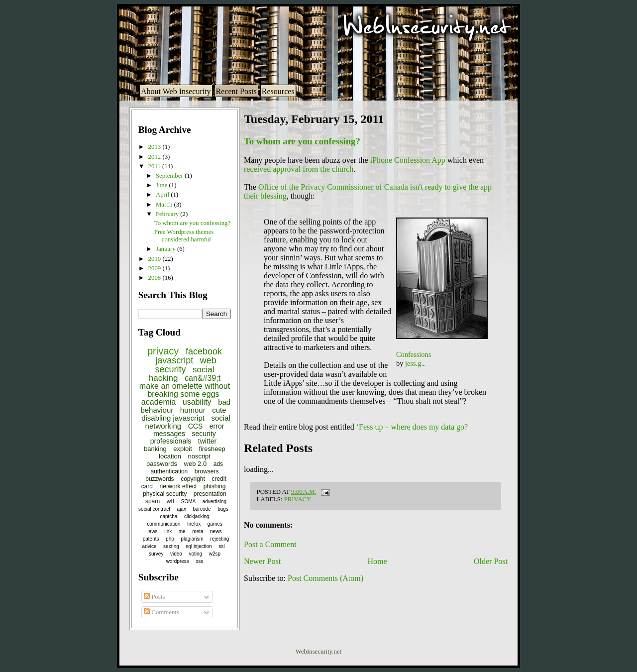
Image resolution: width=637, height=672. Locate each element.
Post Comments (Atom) (325, 578)
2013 (156, 147)
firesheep (212, 449)
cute (219, 410)
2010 (156, 259)
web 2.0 (196, 464)
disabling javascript (173, 418)
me (182, 531)
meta (198, 531)
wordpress (178, 561)
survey (156, 554)
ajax (182, 509)
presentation (210, 494)
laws (153, 531)
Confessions (414, 354)
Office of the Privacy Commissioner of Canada (333, 187)
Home (377, 561)
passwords (162, 464)
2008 (156, 278)
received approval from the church (299, 169)
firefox (194, 524)
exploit (183, 449)
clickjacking (197, 516)
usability (197, 402)
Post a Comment (270, 544)
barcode (202, 509)
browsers (207, 471)
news (216, 531)
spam (153, 501)
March (165, 205)
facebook (204, 351)
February (168, 214)
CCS (196, 426)
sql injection (199, 546)
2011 (155, 166)
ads (218, 464)
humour (193, 410)
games (215, 524)
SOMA (188, 502)
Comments (161, 612)
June (162, 185)
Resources (278, 91)
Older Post (491, 561)
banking (155, 449)
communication (163, 524)
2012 (156, 157)
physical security (165, 494)
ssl (221, 546)
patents (151, 539)
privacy (163, 351)
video (176, 554)
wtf (170, 501)
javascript (174, 360)
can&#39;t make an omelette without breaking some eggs (185, 386)
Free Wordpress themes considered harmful (184, 236)
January (166, 249)
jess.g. (414, 363)
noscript (199, 456)
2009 (156, 268)
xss (199, 561)
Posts (154, 597)
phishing (215, 486)
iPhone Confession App (408, 160)
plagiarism (192, 539)
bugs (223, 509)
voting (195, 554)
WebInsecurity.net (318, 652)
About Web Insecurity (176, 91)
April (163, 195)
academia (159, 402)
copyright (193, 479)
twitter (207, 441)
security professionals (183, 437)
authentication (169, 471)
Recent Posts (236, 91)
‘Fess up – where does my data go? (412, 427)
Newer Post (262, 561)
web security (185, 365)
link (168, 531)
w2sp (215, 554)
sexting (171, 546)
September (170, 176)
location (170, 456)
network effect (178, 486)
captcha (168, 516)
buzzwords (159, 479)
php (170, 539)
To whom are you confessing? (192, 223)
